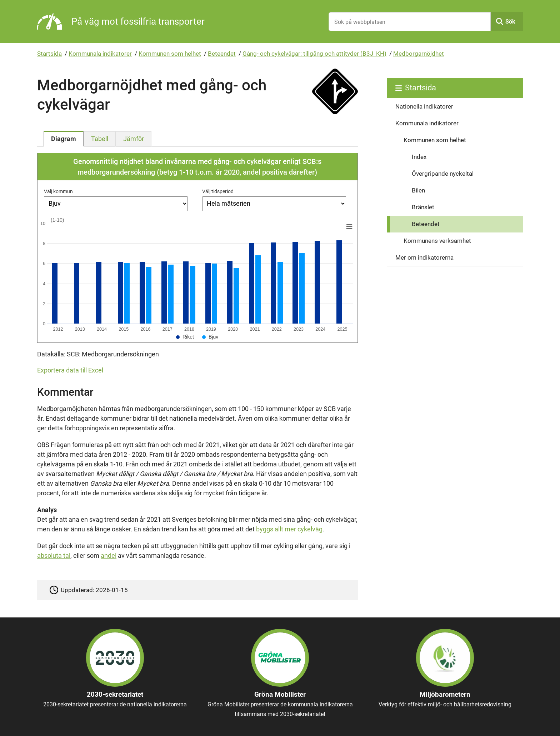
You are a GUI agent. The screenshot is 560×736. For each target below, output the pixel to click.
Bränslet (423, 207)
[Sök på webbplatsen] (410, 22)
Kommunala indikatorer (100, 54)
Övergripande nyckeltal (443, 174)
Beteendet (222, 54)
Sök (510, 22)
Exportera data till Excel (70, 370)
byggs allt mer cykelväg (289, 529)
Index (419, 157)
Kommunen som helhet (170, 54)
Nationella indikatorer (424, 106)
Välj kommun (58, 191)
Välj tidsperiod (218, 191)
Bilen (418, 190)
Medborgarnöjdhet (419, 54)
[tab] (64, 139)
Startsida (49, 54)
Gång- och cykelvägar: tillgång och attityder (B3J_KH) (314, 54)
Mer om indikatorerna (424, 257)
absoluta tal (54, 555)
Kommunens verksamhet (437, 241)
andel (109, 555)
